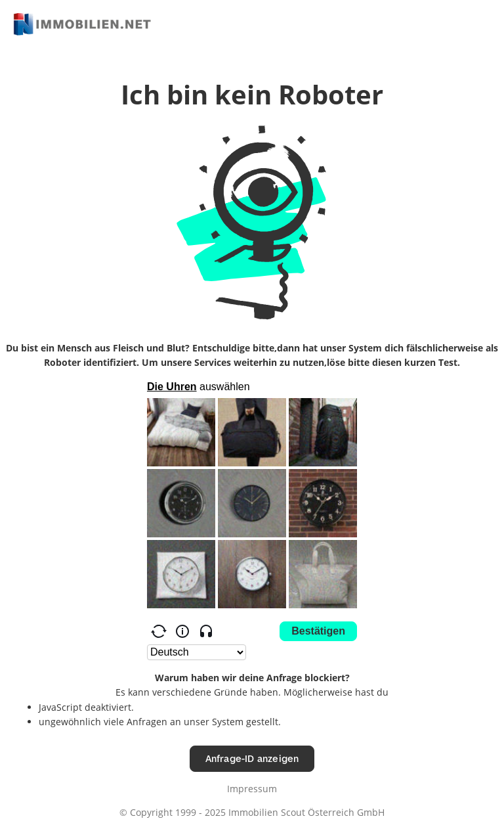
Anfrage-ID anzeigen (252, 758)
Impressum (252, 789)
